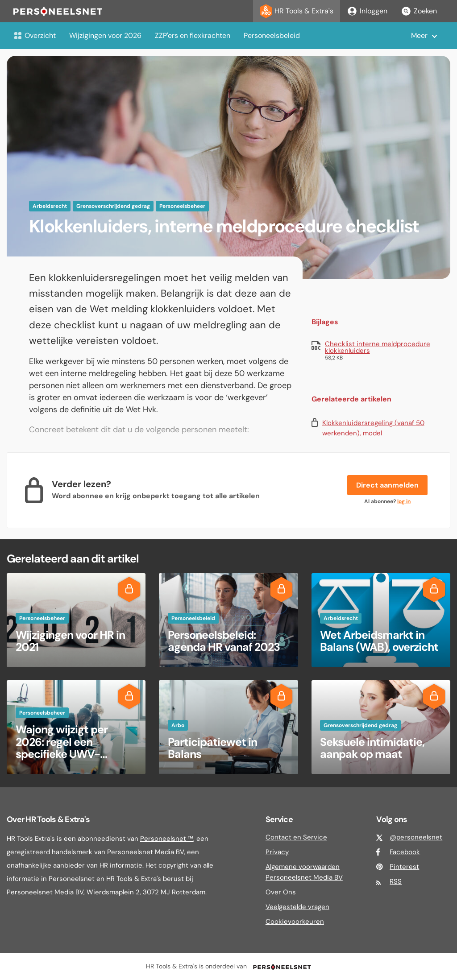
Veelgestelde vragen (297, 907)
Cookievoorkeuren (295, 922)
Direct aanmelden (387, 485)
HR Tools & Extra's (297, 11)
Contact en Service (296, 837)
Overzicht (35, 35)
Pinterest (404, 867)
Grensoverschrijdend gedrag (113, 206)
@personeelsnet (416, 837)
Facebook (405, 852)
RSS (396, 881)
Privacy (277, 852)
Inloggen (367, 11)
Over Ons (281, 892)
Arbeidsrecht (50, 206)
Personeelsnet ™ (167, 839)
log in (404, 501)
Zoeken (419, 11)
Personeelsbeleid (272, 35)
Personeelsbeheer (182, 206)
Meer (419, 35)
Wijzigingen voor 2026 (105, 35)
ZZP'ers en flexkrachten (193, 35)
